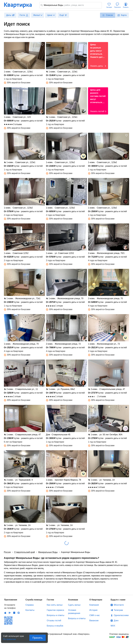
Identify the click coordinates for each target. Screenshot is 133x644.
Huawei (14, 613)
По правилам (9, 638)
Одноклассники (121, 615)
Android (10, 613)
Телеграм (118, 610)
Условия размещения (74, 612)
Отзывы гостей (54, 621)
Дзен (116, 621)
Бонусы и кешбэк (55, 626)
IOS (5, 613)
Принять (38, 638)
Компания (94, 605)
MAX (113, 626)
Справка (30, 605)
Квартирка (20, 5)
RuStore (19, 613)
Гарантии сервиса (55, 610)
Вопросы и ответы (56, 615)
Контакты (30, 610)
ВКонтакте (119, 605)
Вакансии (94, 621)
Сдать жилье (74, 605)
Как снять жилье (55, 605)
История (93, 610)
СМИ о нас (95, 615)
